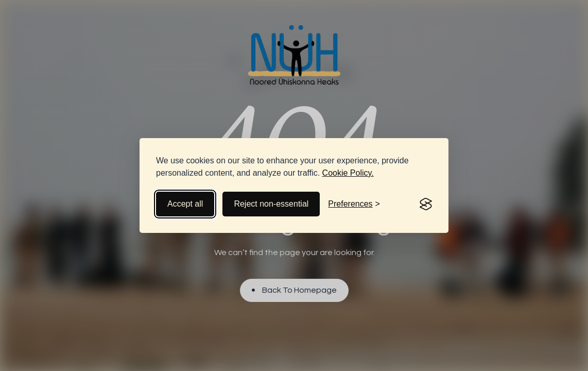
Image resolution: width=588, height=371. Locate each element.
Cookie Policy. (348, 173)
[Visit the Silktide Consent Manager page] (426, 204)
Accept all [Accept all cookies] (185, 204)
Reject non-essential (271, 204)
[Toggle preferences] (354, 204)
